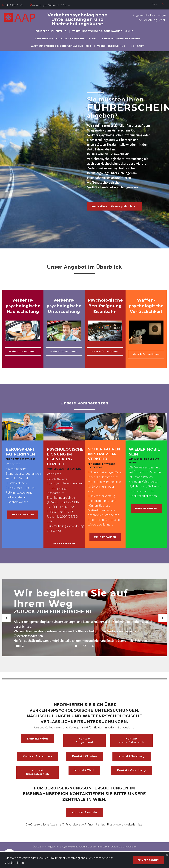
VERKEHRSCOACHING (111, 46)
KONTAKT (137, 46)
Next (163, 621)
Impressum (104, 850)
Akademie (131, 850)
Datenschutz (118, 850)
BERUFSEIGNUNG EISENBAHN (121, 39)
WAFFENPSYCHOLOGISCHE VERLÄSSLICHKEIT (61, 46)
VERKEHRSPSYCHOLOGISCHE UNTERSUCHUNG (65, 39)
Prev (6, 621)
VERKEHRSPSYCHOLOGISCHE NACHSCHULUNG (103, 31)
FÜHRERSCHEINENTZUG (51, 31)
